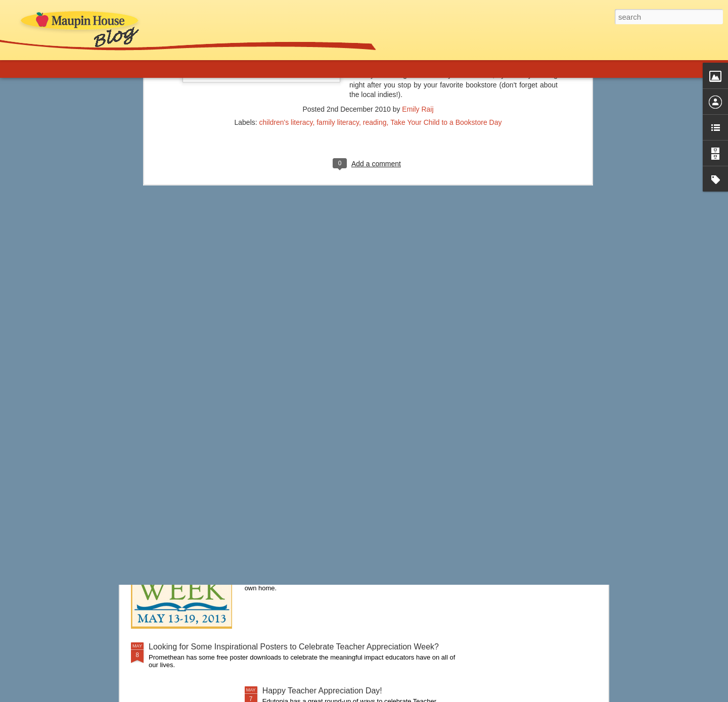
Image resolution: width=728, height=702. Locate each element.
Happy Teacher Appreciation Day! (322, 691)
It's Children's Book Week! (309, 532)
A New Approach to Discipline (201, 431)
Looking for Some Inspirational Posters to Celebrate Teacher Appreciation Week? (294, 647)
